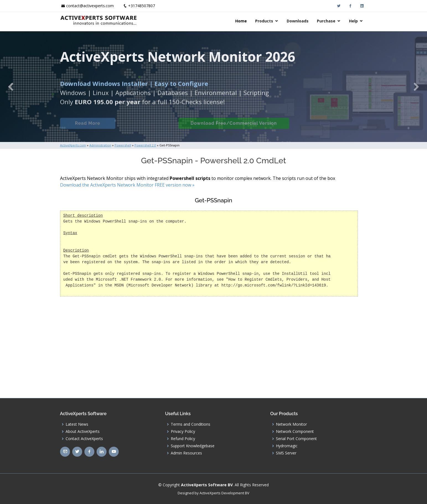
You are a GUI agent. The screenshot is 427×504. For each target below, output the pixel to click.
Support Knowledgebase (193, 446)
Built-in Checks (147, 127)
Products (264, 21)
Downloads (298, 21)
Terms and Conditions (191, 424)
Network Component (295, 431)
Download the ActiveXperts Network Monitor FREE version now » (127, 185)
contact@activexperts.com (90, 6)
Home (241, 21)
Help (353, 21)
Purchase (326, 21)
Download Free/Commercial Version (234, 127)
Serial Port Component (296, 439)
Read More (88, 127)
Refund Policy (183, 439)
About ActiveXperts (83, 431)
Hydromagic (287, 446)
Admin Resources (186, 453)
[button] (11, 87)
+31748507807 (142, 6)
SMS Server (286, 453)
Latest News (77, 424)
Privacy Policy (183, 431)
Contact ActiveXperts (84, 439)
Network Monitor (291, 424)
